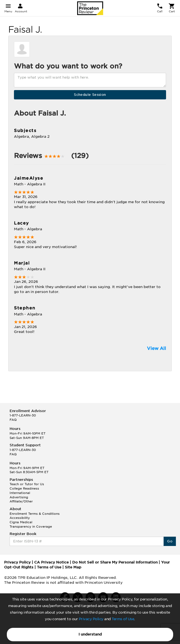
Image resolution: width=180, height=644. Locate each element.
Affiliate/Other (21, 501)
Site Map (73, 567)
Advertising (19, 497)
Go (170, 541)
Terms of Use (123, 619)
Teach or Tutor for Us (27, 484)
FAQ (13, 420)
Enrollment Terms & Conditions (35, 514)
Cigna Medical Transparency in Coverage (31, 524)
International (20, 493)
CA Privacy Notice (51, 562)
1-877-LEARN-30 (23, 415)
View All (156, 348)
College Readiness (24, 488)
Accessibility (20, 518)
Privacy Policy (91, 619)
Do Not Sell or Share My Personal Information (115, 562)
